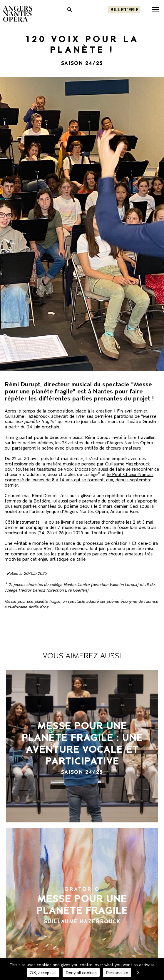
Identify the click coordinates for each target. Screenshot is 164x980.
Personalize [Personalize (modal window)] (117, 972)
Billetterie (124, 9)
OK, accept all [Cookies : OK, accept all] (43, 972)
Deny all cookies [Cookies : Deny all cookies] (81, 972)
